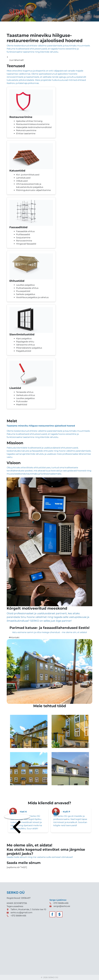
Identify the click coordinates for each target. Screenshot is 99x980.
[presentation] (17, 817)
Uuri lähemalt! (17, 60)
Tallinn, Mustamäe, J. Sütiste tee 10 (28, 909)
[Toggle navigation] (89, 12)
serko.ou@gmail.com (21, 913)
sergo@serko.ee (62, 906)
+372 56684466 (18, 916)
